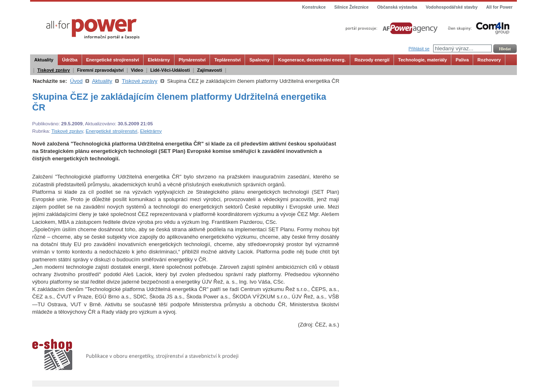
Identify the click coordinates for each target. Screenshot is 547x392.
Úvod (76, 81)
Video (137, 70)
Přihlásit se (419, 49)
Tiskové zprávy (54, 70)
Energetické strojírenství (113, 60)
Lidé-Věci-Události (170, 70)
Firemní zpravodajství (100, 70)
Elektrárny (159, 60)
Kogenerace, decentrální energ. (312, 60)
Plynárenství (192, 60)
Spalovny (259, 60)
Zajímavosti (210, 70)
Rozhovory (489, 60)
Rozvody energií (372, 60)
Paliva (462, 60)
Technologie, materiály (422, 60)
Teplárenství (227, 60)
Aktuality (44, 60)
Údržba (70, 60)
